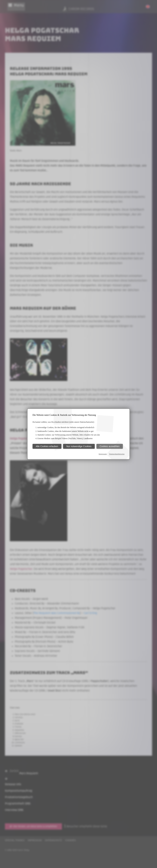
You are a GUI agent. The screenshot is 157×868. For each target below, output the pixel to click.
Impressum (103, 454)
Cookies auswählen (110, 446)
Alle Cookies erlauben (47, 446)
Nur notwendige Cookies (79, 446)
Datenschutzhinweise (117, 454)
